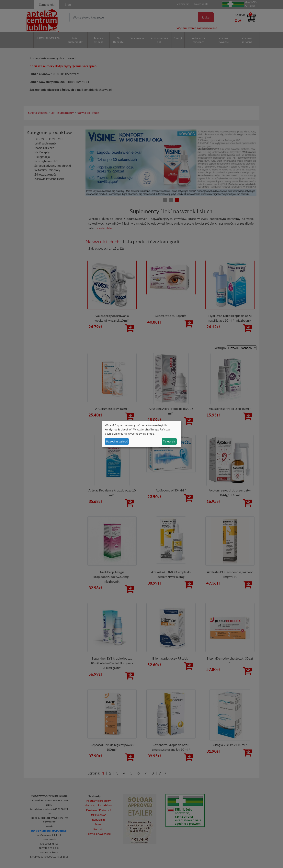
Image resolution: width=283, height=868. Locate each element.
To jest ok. (169, 441)
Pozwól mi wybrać (117, 441)
